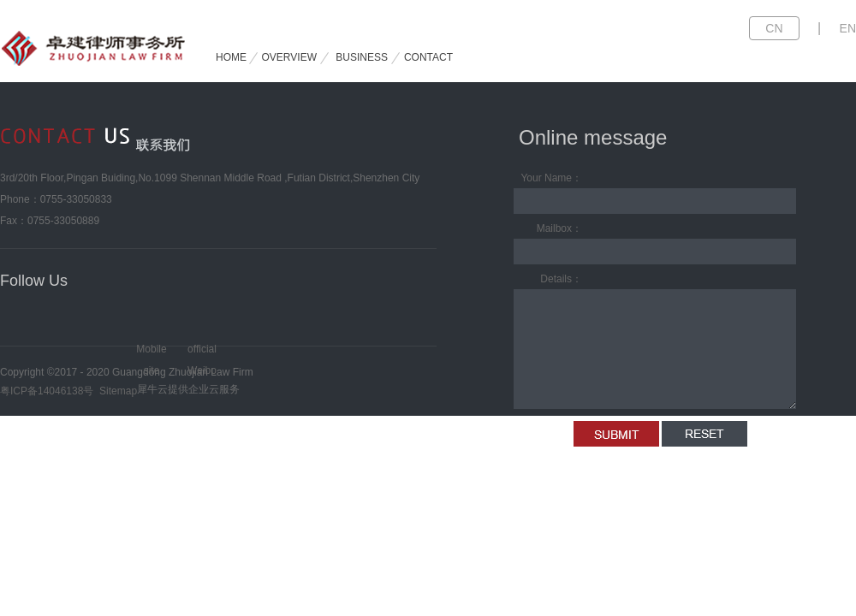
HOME (231, 57)
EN (848, 28)
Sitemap (115, 391)
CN (774, 28)
